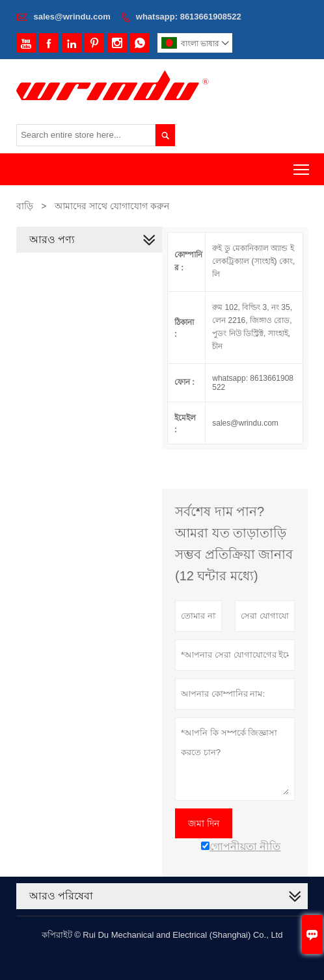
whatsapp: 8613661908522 (189, 17)
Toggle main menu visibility (302, 165)
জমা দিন (204, 823)
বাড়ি (25, 206)
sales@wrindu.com (72, 17)
